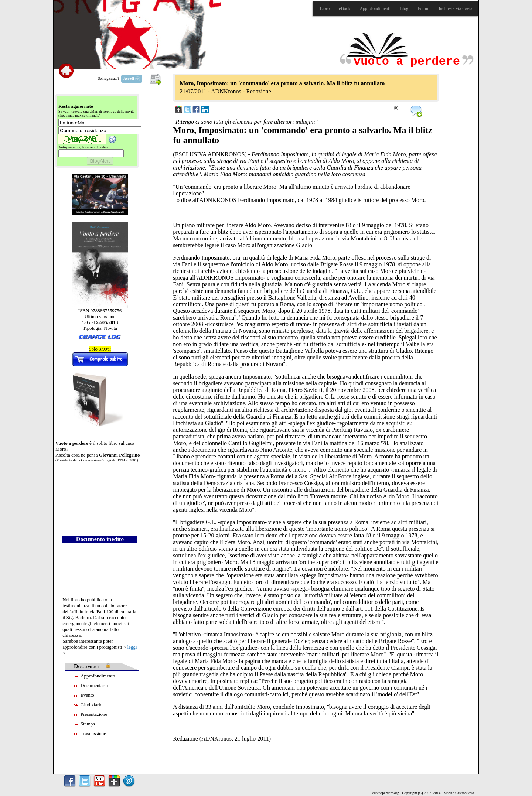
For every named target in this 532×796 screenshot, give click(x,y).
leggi (132, 647)
